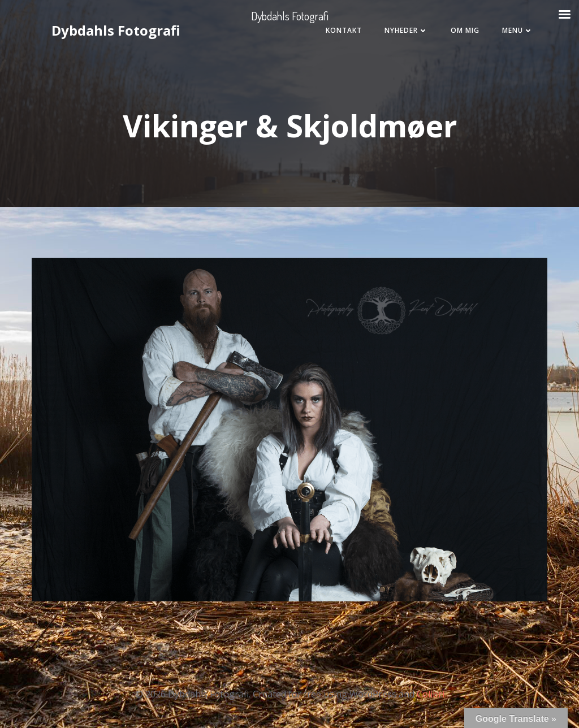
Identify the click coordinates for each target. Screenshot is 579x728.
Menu (518, 30)
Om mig (465, 30)
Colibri (431, 694)
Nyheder (406, 30)
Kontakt (344, 30)
